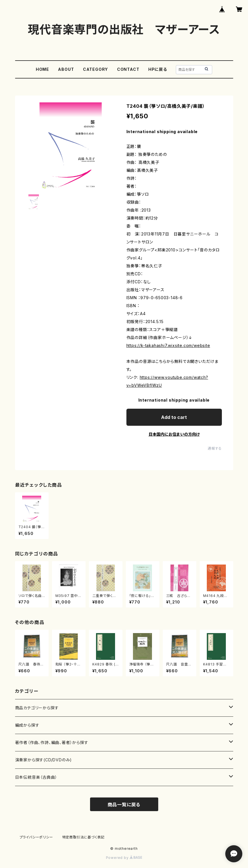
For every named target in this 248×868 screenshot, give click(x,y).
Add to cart (174, 417)
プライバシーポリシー (36, 837)
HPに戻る (158, 69)
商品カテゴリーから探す (37, 708)
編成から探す (27, 725)
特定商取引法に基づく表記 (84, 837)
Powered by (124, 858)
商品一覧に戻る (124, 805)
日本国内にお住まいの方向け (174, 434)
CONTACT (128, 69)
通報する (215, 448)
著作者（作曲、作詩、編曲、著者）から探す (52, 742)
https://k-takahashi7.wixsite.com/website (168, 345)
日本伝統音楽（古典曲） (36, 777)
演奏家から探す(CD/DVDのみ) (44, 760)
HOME (42, 69)
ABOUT (66, 69)
